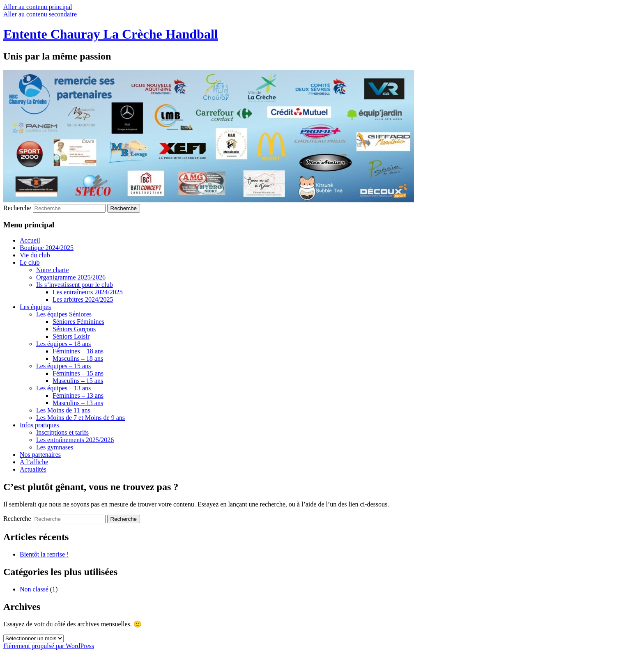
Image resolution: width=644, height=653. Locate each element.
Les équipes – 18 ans (63, 344)
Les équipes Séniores (64, 314)
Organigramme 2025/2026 (71, 277)
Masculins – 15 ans (78, 381)
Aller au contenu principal (38, 7)
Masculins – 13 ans (78, 403)
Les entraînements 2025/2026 (75, 440)
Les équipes (35, 307)
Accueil (30, 240)
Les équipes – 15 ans (63, 366)
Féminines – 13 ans (78, 395)
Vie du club (35, 255)
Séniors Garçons (74, 329)
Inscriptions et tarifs (62, 432)
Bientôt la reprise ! (44, 554)
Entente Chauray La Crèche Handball (111, 34)
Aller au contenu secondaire (40, 14)
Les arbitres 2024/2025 (83, 299)
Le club (30, 262)
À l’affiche (34, 462)
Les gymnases (55, 447)
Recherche (17, 208)
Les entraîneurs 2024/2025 (88, 292)
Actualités (33, 469)
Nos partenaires (40, 455)
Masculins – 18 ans (78, 359)
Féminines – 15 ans (78, 373)
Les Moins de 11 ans (63, 410)
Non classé (34, 589)
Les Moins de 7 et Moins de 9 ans (80, 418)
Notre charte (53, 270)
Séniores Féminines (78, 322)
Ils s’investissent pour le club (75, 285)
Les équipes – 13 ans (63, 388)
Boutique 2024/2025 (47, 248)
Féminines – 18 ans (78, 351)
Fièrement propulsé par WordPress (49, 646)
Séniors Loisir (71, 336)
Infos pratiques (39, 425)
